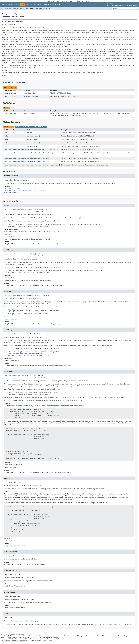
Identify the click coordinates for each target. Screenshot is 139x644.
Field (14, 8)
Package (17, 4)
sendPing (30, 158)
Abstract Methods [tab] (39, 127)
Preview (36, 4)
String (6, 136)
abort (29, 133)
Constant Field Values (11, 192)
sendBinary (31, 150)
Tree (31, 4)
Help (59, 4)
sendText (30, 165)
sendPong (30, 162)
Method (25, 8)
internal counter (49, 50)
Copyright (3, 639)
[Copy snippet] (131, 410)
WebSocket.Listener (31, 96)
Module (10, 4)
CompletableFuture (11, 150)
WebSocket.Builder (30, 93)
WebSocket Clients (65, 93)
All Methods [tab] (9, 127)
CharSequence (39, 165)
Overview (4, 4)
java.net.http (12, 12)
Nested (9, 8)
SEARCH (109, 8)
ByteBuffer (40, 150)
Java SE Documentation (43, 636)
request (30, 146)
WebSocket (22, 150)
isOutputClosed (33, 143)
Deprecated (47, 4)
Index (54, 4)
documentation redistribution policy (43, 640)
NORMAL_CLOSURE (29, 114)
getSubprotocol (33, 136)
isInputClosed (32, 139)
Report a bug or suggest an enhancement (12, 634)
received (53, 400)
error (76, 400)
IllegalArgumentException (13, 546)
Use (27, 4)
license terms (89, 1)
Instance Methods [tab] (23, 127)
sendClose (31, 153)
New (41, 4)
